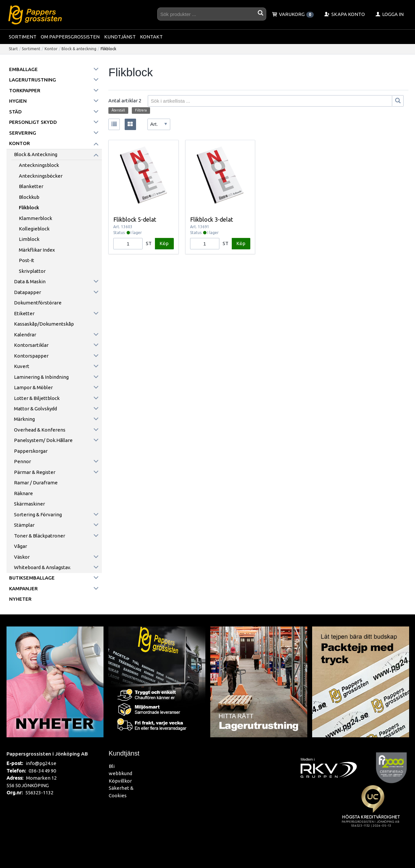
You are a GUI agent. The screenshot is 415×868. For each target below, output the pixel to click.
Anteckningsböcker (41, 176)
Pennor (22, 461)
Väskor (22, 557)
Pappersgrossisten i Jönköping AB (47, 754)
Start (13, 49)
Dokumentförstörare (38, 303)
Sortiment (23, 37)
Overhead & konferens (40, 430)
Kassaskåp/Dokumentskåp (44, 324)
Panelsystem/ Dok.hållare (43, 440)
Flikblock (29, 207)
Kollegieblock (34, 229)
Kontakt (151, 37)
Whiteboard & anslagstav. (42, 567)
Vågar (21, 546)
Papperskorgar (31, 451)
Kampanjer (23, 588)
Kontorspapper (31, 356)
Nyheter (20, 599)
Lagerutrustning (33, 80)
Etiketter (24, 313)
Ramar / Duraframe (36, 483)
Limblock (29, 239)
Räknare (23, 493)
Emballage (23, 69)
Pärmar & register (35, 472)
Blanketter (31, 186)
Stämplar (24, 525)
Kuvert (22, 366)
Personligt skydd (33, 122)
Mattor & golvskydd (35, 409)
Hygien (18, 101)
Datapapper (28, 292)
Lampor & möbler (33, 387)
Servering (23, 133)
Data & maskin (30, 281)
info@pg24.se (41, 763)
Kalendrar (25, 335)
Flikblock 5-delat (135, 219)
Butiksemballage (32, 578)
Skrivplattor (32, 271)
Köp (164, 243)
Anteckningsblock (39, 165)
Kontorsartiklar (31, 345)
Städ (15, 112)
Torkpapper (25, 90)
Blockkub (29, 197)
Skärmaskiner (29, 504)
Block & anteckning (79, 49)
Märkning (24, 419)
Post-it (27, 260)
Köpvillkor (120, 781)
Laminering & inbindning (41, 377)
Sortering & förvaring (38, 515)
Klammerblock (35, 218)
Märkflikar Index (37, 250)
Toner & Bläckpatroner (40, 536)
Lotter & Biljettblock (37, 398)
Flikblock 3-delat (212, 219)
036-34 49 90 (42, 771)
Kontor (51, 49)
